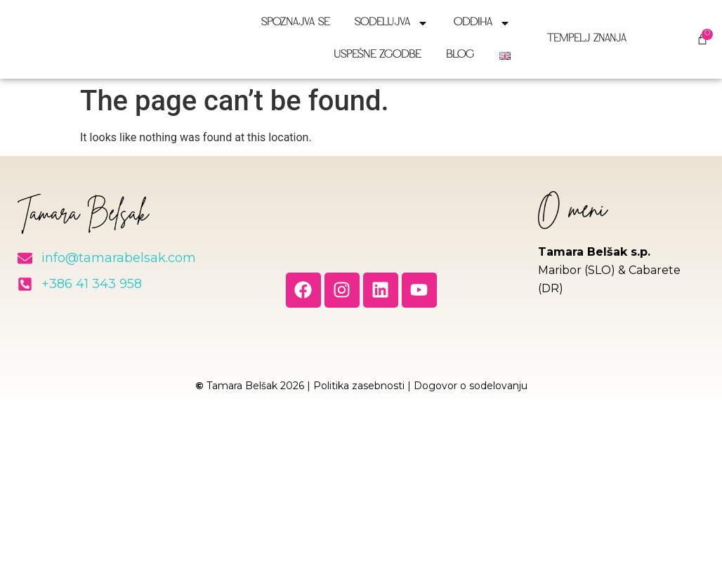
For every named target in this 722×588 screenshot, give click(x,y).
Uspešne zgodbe (377, 55)
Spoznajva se (295, 23)
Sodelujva (392, 23)
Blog (460, 55)
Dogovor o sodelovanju (471, 386)
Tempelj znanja (592, 39)
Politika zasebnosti (359, 386)
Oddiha (482, 23)
